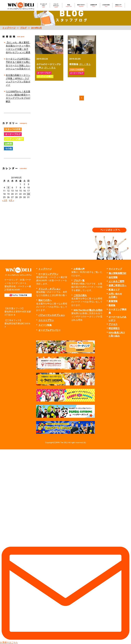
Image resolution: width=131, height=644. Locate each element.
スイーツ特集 (45, 325)
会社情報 (113, 277)
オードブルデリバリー (49, 330)
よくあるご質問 (116, 281)
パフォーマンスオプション (52, 315)
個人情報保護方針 (118, 273)
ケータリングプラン (48, 274)
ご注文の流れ (80, 295)
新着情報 (113, 301)
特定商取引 (114, 328)
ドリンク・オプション (49, 289)
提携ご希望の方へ (118, 285)
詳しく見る (50, 68)
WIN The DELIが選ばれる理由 (88, 310)
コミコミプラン (46, 320)
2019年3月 (36, 28)
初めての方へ (45, 300)
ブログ (23, 28)
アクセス (113, 324)
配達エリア (114, 290)
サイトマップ (115, 269)
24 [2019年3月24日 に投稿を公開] (28, 194)
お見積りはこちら (65, 547)
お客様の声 (79, 269)
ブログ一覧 (79, 280)
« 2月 (5, 200)
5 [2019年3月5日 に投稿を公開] (8, 188)
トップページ (9, 28)
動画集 (112, 305)
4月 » (11, 200)
